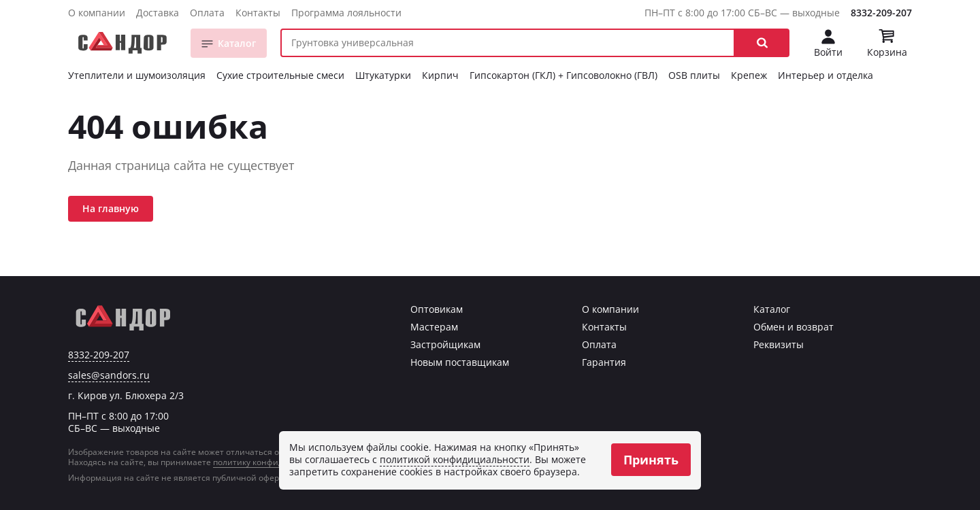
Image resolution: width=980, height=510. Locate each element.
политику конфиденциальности (278, 462)
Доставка (158, 13)
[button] (762, 43)
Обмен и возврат (794, 327)
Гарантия (604, 362)
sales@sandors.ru (109, 375)
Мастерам (434, 327)
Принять (651, 460)
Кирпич (440, 75)
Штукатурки (383, 75)
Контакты (258, 13)
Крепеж (749, 75)
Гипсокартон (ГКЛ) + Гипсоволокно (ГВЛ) (563, 75)
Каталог (237, 43)
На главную (111, 208)
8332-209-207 (881, 13)
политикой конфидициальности (455, 459)
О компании (97, 13)
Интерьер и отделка (826, 75)
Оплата (207, 13)
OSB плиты (694, 75)
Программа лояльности (346, 13)
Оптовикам (437, 309)
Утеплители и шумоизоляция (137, 75)
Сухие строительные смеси (280, 75)
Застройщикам (445, 344)
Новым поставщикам (460, 362)
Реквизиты (779, 344)
